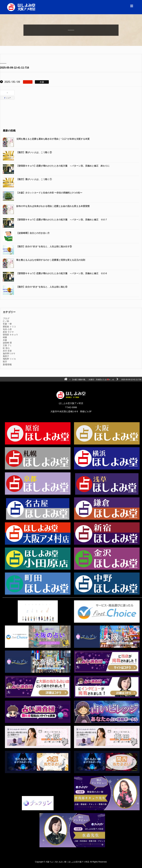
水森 (5, 340)
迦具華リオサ (9, 353)
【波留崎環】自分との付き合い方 (33, 233)
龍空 (5, 362)
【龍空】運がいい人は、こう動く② (34, 152)
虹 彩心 (6, 348)
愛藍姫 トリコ (9, 327)
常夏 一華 (7, 324)
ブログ (6, 318)
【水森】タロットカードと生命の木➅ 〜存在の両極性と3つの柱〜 (49, 193)
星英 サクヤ (8, 332)
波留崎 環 (7, 343)
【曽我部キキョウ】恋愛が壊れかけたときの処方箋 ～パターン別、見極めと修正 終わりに (63, 166)
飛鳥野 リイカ (9, 359)
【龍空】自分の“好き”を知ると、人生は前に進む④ (42, 287)
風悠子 (6, 356)
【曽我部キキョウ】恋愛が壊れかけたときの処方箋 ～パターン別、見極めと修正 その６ (62, 273)
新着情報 (7, 364)
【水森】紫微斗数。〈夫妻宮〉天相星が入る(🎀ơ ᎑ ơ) (93, 380)
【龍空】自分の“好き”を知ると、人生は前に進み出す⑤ (44, 246)
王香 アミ (7, 345)
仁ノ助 (6, 321)
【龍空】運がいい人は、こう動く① (34, 179)
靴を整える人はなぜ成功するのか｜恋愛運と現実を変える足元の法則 (51, 260)
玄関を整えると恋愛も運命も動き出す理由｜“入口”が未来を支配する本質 (53, 139)
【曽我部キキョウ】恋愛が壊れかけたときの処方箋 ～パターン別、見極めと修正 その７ (62, 220)
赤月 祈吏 (7, 351)
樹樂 (5, 337)
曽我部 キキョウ (10, 335)
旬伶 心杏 (7, 329)
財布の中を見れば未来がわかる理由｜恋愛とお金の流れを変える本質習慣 (53, 206)
